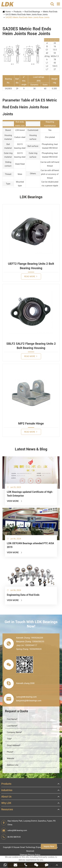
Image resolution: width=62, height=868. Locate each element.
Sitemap (23, 855)
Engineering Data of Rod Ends (23, 595)
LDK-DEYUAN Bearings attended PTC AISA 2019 (30, 545)
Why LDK (6, 803)
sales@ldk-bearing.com (14, 830)
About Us (6, 797)
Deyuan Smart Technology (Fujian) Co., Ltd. (31, 847)
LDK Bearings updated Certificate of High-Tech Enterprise (30, 494)
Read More (31, 276)
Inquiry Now (49, 846)
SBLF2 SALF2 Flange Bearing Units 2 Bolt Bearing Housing (31, 346)
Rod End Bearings (32, 12)
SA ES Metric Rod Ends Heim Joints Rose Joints (27, 15)
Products (18, 12)
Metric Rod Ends (50, 12)
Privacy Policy (34, 855)
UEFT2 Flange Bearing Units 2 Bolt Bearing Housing (31, 266)
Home (8, 12)
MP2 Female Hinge (31, 424)
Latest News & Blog (31, 449)
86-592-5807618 (11, 837)
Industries (7, 790)
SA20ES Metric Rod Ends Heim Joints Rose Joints (27, 17)
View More (15, 501)
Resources (7, 809)
